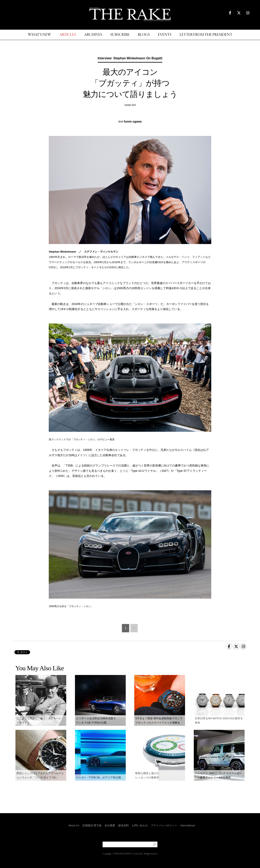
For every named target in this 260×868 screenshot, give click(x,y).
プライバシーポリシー (164, 825)
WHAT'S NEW (40, 35)
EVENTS (165, 35)
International (187, 825)
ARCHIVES (93, 35)
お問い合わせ (140, 825)
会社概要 (110, 825)
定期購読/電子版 (92, 825)
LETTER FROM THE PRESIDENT (206, 35)
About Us (74, 825)
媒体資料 (123, 825)
